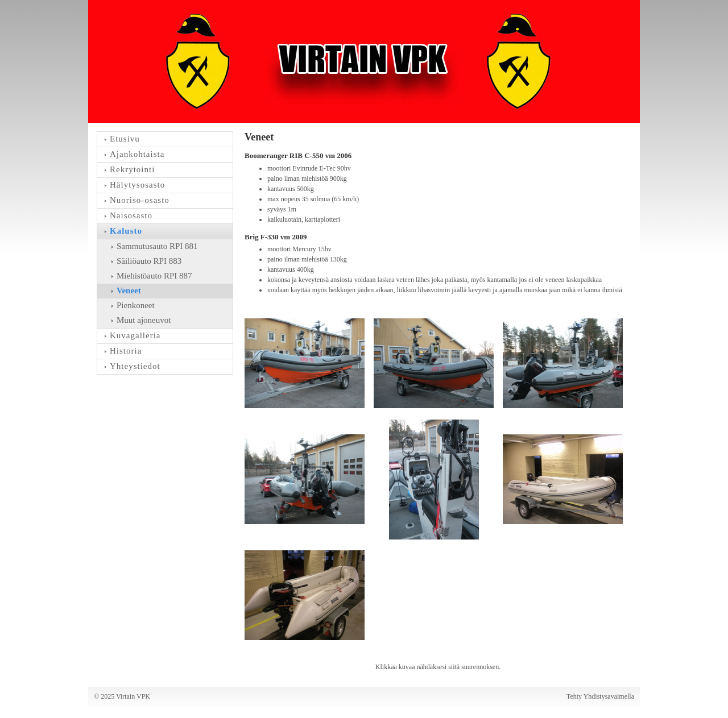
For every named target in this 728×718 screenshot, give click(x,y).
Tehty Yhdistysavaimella (600, 696)
